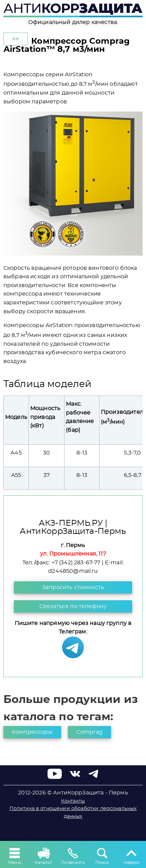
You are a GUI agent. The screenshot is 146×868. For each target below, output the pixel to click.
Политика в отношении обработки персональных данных (73, 812)
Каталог (44, 855)
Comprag (89, 732)
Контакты (73, 801)
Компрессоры (32, 732)
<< (16, 39)
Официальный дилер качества (72, 22)
